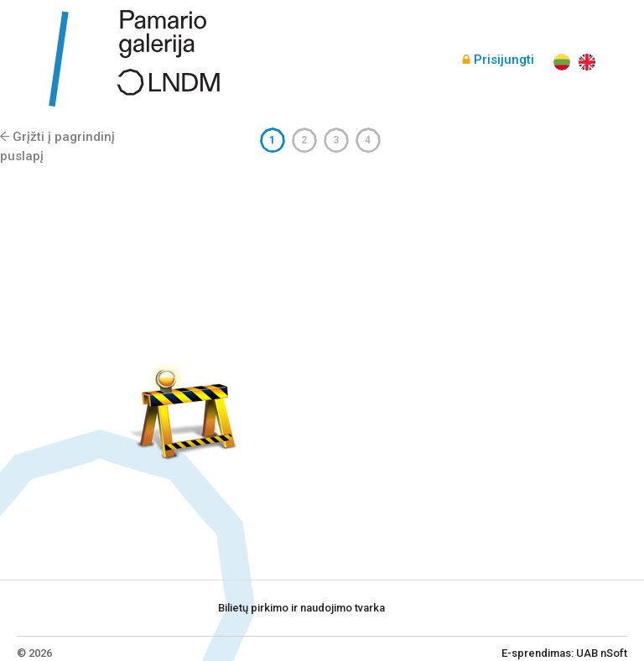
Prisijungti (504, 60)
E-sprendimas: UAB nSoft (564, 653)
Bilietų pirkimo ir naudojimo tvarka (301, 608)
